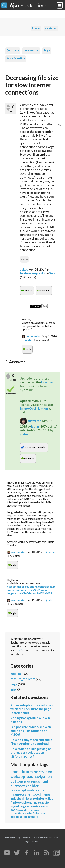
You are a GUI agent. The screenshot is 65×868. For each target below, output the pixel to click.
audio (24, 259)
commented (33, 336)
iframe (16, 794)
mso (37, 781)
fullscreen (39, 813)
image (37, 803)
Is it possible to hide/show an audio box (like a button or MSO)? (31, 731)
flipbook (16, 802)
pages (14, 810)
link (25, 798)
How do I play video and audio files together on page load (31, 742)
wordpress (26, 810)
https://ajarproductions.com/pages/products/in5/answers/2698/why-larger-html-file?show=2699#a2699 (31, 590)
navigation (43, 776)
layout (15, 806)
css (24, 794)
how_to (16, 674)
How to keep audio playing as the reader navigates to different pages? (31, 753)
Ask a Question (16, 58)
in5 (21, 650)
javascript (18, 790)
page (28, 781)
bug (22, 806)
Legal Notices (23, 838)
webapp (18, 776)
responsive (33, 806)
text (26, 786)
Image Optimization (34, 408)
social (44, 806)
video (47, 772)
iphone (28, 803)
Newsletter (10, 838)
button (16, 786)
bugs (14, 684)
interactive (45, 798)
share (34, 817)
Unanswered (31, 50)
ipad (29, 776)
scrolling (25, 817)
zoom (42, 790)
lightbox (33, 794)
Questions (13, 50)
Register (51, 28)
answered (34, 421)
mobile (32, 790)
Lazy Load (48, 382)
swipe (33, 798)
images (45, 794)
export (36, 772)
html (44, 781)
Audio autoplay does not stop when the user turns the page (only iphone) (31, 709)
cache (29, 813)
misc (14, 689)
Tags (47, 50)
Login (36, 28)
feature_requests (32, 273)
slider (34, 786)
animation (20, 771)
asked (24, 269)
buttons (17, 781)
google (15, 817)
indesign (16, 798)
